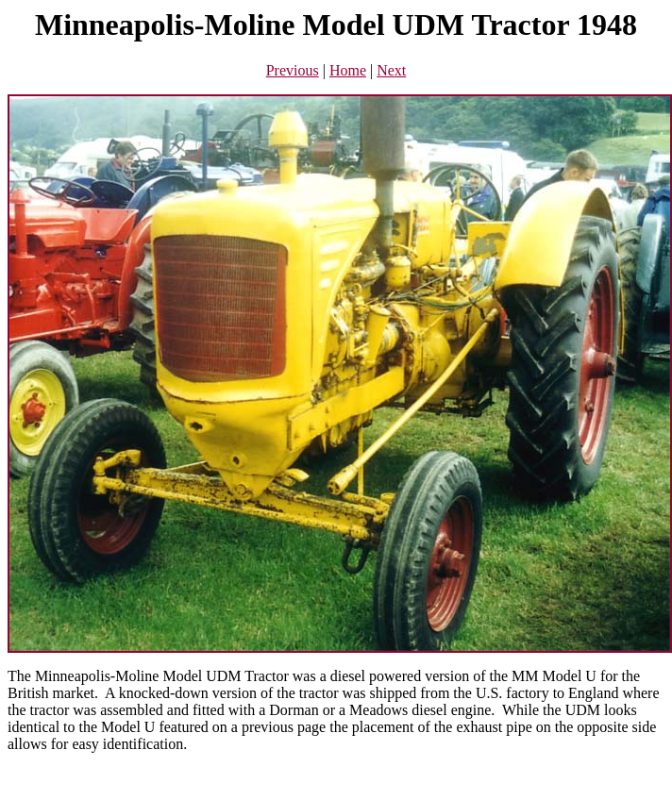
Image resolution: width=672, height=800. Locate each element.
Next (391, 70)
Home (348, 70)
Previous (293, 70)
